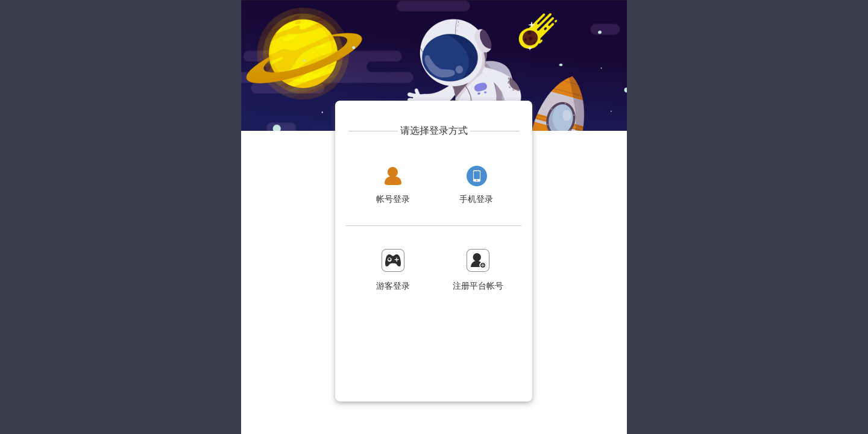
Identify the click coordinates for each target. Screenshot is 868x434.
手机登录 (476, 199)
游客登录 (393, 286)
